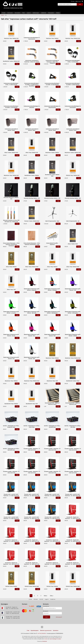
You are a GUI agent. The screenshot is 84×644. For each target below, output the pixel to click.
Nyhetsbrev (56, 630)
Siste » (52, 596)
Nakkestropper (36, 13)
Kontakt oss (53, 599)
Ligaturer (29, 13)
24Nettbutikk (44, 641)
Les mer (46, 639)
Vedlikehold (44, 13)
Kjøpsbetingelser (35, 630)
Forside (4, 13)
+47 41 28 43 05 (42, 633)
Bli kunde (36, 599)
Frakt (28, 630)
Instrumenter (10, 13)
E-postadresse (46, 606)
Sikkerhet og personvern (46, 630)
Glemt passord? (59, 617)
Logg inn (47, 599)
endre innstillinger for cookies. (55, 639)
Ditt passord (46, 611)
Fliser (24, 13)
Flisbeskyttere (51, 13)
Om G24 (41, 599)
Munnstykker (18, 13)
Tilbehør (58, 13)
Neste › (46, 596)
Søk (80, 4)
